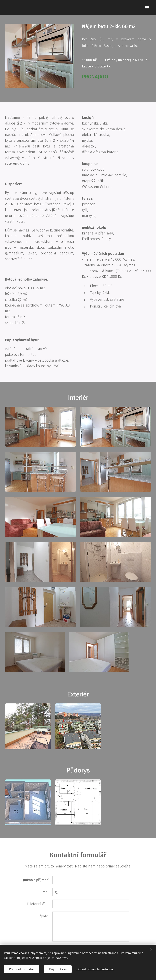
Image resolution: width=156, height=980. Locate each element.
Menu (147, 8)
